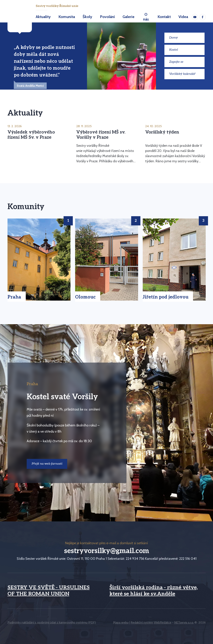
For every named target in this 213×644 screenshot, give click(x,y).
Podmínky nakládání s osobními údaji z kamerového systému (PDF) (52, 622)
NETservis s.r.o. (184, 622)
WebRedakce (163, 622)
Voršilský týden (162, 132)
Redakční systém (142, 622)
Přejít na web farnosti (47, 464)
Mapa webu (121, 622)
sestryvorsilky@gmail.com (107, 551)
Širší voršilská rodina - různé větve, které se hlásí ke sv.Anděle (154, 591)
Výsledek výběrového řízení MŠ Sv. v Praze (31, 135)
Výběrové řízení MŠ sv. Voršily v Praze (101, 135)
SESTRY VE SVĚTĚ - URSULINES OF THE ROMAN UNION (49, 591)
